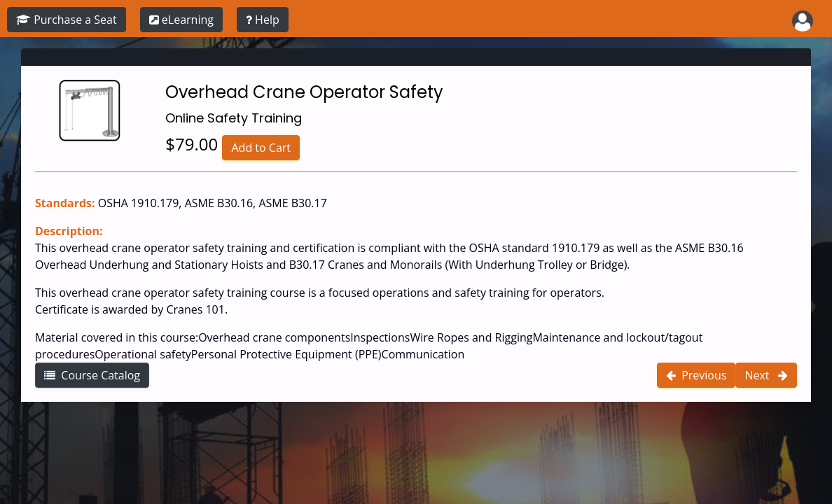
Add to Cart (261, 148)
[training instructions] (263, 20)
